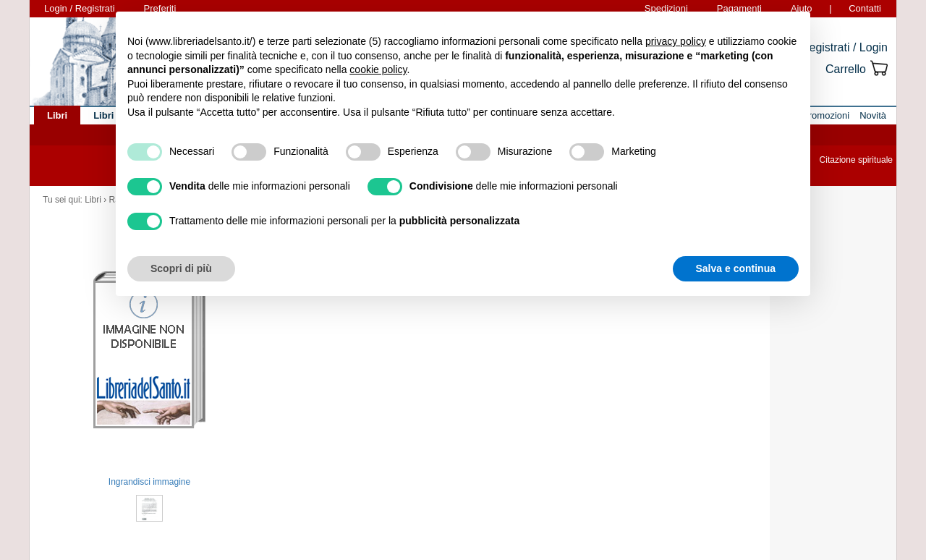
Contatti (865, 8)
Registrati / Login (844, 47)
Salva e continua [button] (736, 268)
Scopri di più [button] (181, 268)
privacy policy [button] (676, 41)
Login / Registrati (80, 8)
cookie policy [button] (378, 69)
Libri (93, 200)
